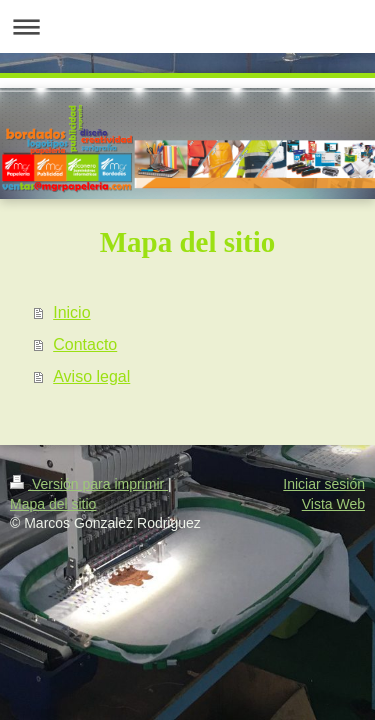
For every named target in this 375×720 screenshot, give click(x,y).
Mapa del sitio (53, 504)
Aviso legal (91, 376)
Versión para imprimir (89, 484)
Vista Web (333, 504)
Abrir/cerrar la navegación (187, 26)
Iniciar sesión (324, 484)
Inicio (71, 312)
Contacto (85, 344)
